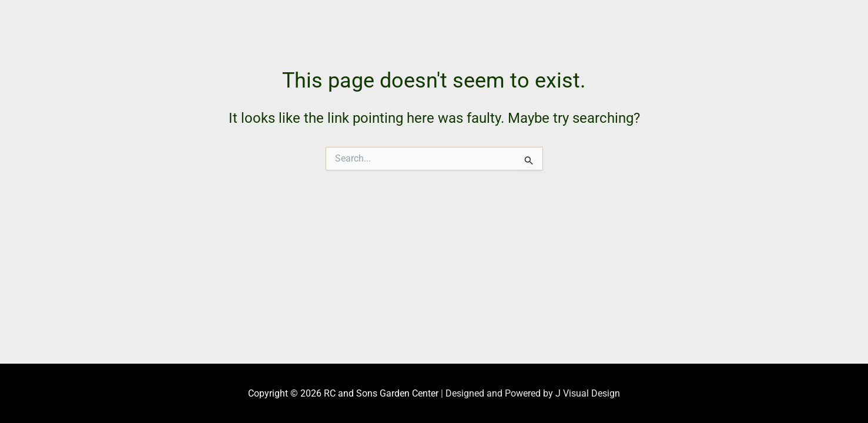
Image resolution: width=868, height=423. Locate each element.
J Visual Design (588, 393)
